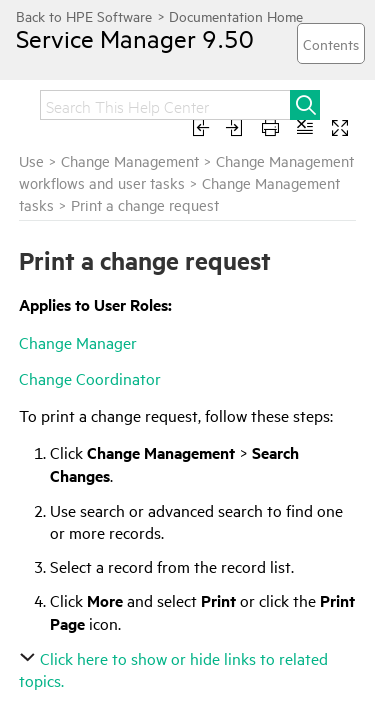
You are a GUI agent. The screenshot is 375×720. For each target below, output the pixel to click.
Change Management (130, 160)
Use (31, 160)
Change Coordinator (90, 378)
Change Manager (78, 342)
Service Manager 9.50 (117, 38)
